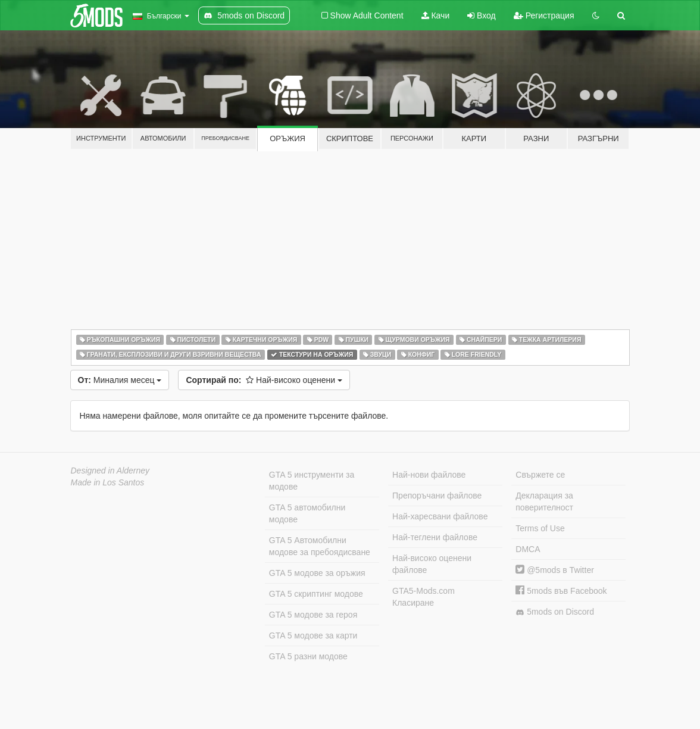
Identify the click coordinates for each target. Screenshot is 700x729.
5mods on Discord (555, 612)
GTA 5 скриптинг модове (316, 594)
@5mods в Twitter (555, 570)
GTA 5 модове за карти (313, 635)
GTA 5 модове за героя (313, 615)
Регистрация (544, 15)
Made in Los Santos (108, 482)
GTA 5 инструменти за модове (312, 481)
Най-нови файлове (429, 475)
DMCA (528, 549)
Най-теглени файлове (435, 537)
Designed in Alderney (110, 471)
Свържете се (540, 475)
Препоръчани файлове (437, 496)
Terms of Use (540, 528)
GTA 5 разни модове (308, 656)
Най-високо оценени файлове (432, 564)
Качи (436, 15)
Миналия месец (120, 380)
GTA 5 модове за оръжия (317, 573)
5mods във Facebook (561, 591)
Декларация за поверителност (544, 501)
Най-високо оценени (264, 380)
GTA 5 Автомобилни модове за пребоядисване (320, 546)
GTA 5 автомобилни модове (307, 513)
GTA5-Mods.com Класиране (424, 597)
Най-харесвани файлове (440, 516)
